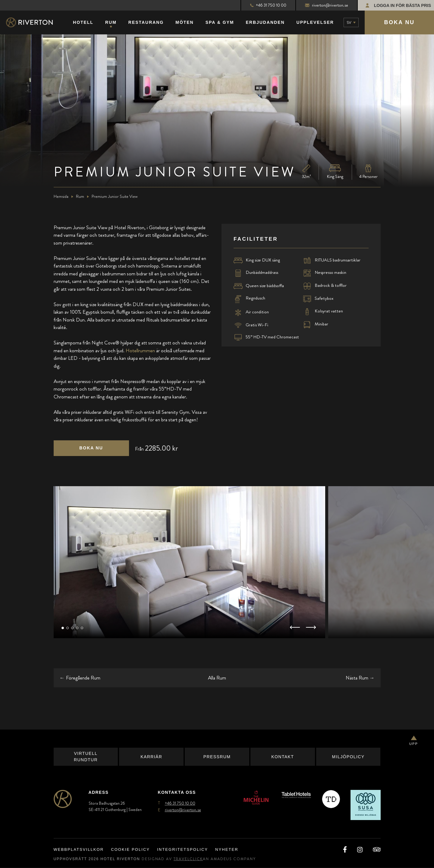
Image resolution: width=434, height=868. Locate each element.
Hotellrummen (140, 351)
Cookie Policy (130, 850)
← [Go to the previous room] (80, 678)
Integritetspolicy (182, 850)
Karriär (151, 757)
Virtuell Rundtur (86, 757)
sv (349, 22)
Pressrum (217, 757)
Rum (80, 197)
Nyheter (227, 850)
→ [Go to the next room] (360, 678)
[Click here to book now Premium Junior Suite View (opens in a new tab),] (91, 448)
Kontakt (283, 757)
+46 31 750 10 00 (268, 5)
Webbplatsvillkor (79, 850)
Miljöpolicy (348, 757)
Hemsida (61, 197)
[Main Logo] (35, 23)
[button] (63, 629)
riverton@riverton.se (327, 5)
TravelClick (188, 859)
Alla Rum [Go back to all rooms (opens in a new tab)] (217, 678)
